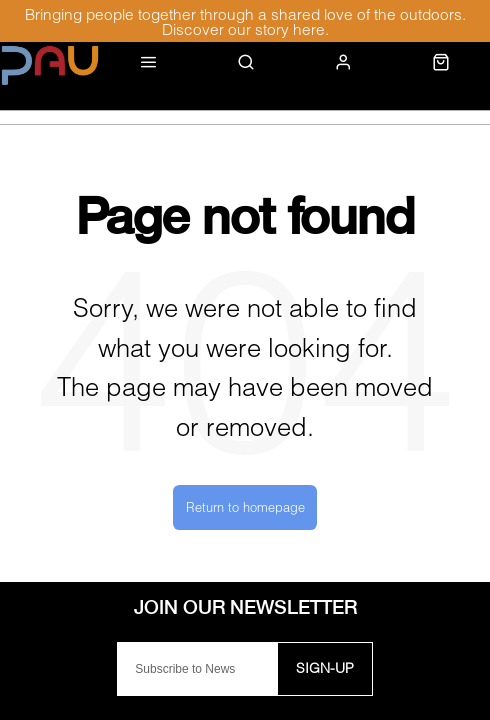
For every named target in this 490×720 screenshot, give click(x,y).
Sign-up (325, 667)
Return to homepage (245, 507)
